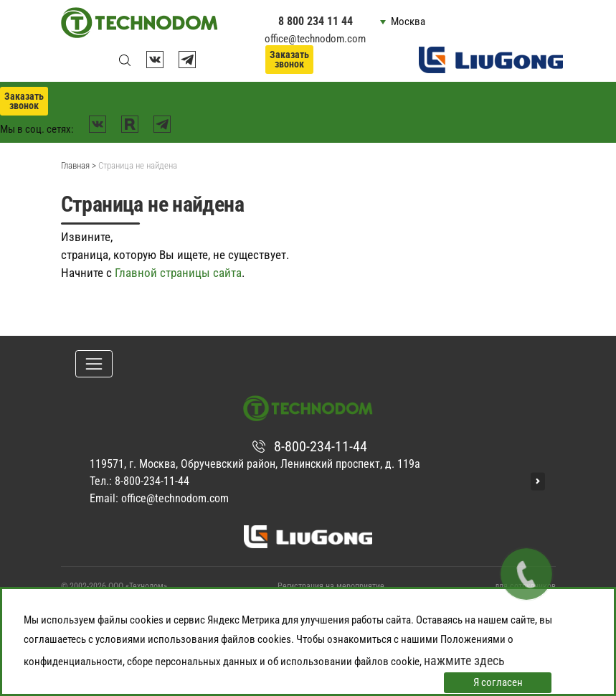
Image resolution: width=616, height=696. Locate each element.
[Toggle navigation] (94, 364)
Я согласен (498, 682)
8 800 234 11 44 (316, 21)
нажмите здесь (464, 660)
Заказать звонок (289, 59)
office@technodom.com (315, 39)
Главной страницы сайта (178, 273)
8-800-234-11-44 (321, 446)
